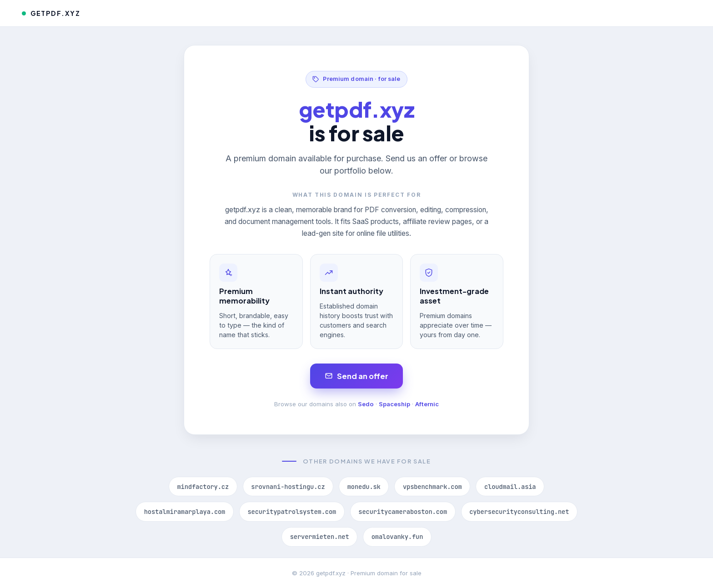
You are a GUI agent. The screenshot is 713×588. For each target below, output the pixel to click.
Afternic (427, 404)
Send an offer (357, 376)
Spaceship (394, 404)
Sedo (366, 404)
